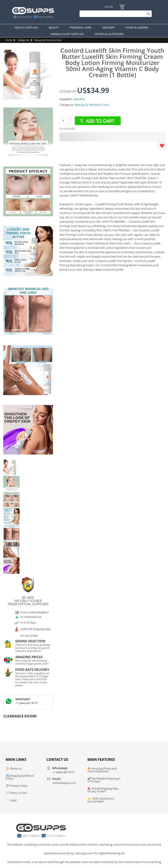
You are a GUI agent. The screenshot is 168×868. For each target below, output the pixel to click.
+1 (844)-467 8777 (27, 703)
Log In (109, 7)
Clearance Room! (20, 716)
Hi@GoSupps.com (64, 783)
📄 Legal (11, 800)
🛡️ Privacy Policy (17, 786)
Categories (23, 40)
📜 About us (14, 768)
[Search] (115, 14)
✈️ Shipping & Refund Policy (20, 777)
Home (9, 40)
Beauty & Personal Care (48, 40)
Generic (79, 99)
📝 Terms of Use (16, 793)
